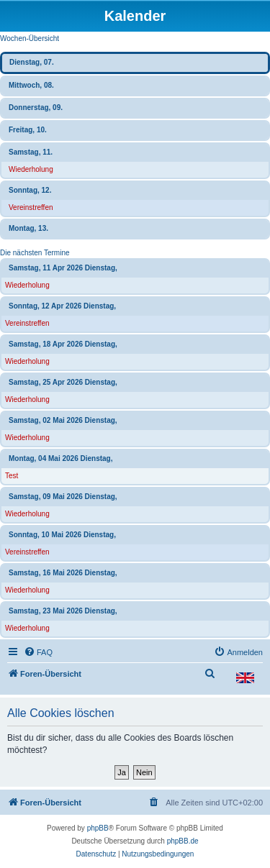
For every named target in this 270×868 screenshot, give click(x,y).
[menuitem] (38, 652)
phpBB (98, 828)
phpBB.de (183, 841)
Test (12, 476)
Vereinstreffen (31, 207)
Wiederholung (31, 169)
